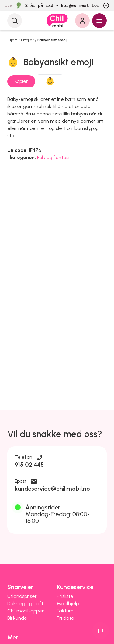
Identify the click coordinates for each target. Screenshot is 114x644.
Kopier (21, 81)
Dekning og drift (25, 603)
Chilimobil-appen (26, 611)
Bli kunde (17, 618)
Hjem (13, 40)
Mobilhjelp (68, 603)
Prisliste (65, 596)
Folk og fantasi (53, 157)
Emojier (27, 40)
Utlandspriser (22, 596)
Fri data (66, 618)
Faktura (65, 611)
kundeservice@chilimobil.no (52, 489)
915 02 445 (29, 465)
